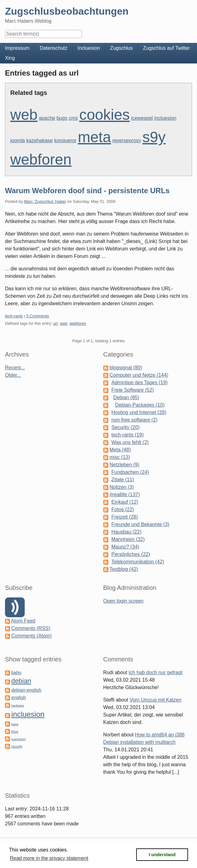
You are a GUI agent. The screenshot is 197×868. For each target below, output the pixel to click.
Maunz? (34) (125, 547)
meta (94, 137)
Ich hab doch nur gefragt (155, 672)
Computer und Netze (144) (139, 375)
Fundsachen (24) (130, 472)
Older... (13, 375)
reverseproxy (127, 140)
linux (15, 731)
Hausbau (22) (126, 532)
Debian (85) (126, 397)
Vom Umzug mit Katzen (156, 700)
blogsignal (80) (126, 368)
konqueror (65, 140)
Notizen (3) (122, 487)
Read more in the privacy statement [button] (49, 858)
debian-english (26, 690)
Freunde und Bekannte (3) (140, 524)
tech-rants (14, 316)
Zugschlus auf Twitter (166, 48)
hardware (18, 705)
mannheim (18, 739)
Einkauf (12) (125, 502)
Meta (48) (120, 450)
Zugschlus (121, 48)
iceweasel (142, 118)
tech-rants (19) (128, 435)
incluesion (165, 118)
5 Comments (38, 316)
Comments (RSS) (31, 628)
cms (73, 118)
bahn (16, 673)
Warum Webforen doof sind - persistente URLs (87, 191)
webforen (41, 159)
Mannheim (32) (128, 539)
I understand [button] (162, 855)
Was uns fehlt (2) (130, 442)
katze (15, 724)
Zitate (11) (123, 480)
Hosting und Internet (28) (139, 412)
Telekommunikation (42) (138, 562)
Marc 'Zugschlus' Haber (45, 201)
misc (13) (120, 457)
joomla (18, 140)
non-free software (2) (134, 420)
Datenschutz (54, 48)
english (18, 698)
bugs (62, 118)
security (17, 747)
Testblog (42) (124, 569)
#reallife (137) (125, 495)
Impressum (17, 48)
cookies (104, 115)
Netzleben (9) (124, 465)
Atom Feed (23, 621)
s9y (154, 137)
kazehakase (40, 140)
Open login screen (123, 601)
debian (21, 681)
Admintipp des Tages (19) (139, 383)
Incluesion (89, 48)
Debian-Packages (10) (140, 405)
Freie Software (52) (133, 390)
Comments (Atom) (31, 636)
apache (47, 118)
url (55, 323)
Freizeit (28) (125, 517)
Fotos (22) (123, 509)
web (24, 115)
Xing (10, 58)
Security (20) (125, 427)
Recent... (15, 368)
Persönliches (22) (131, 554)
